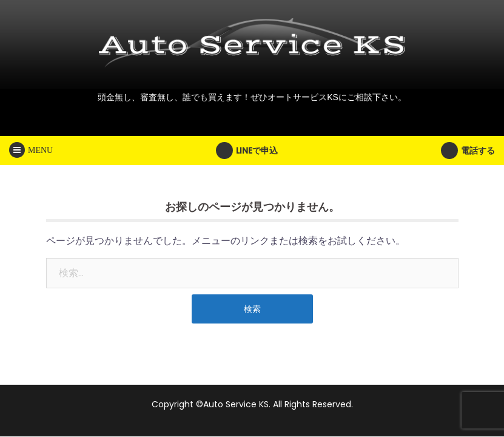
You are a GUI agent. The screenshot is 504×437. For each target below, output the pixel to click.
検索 (252, 309)
